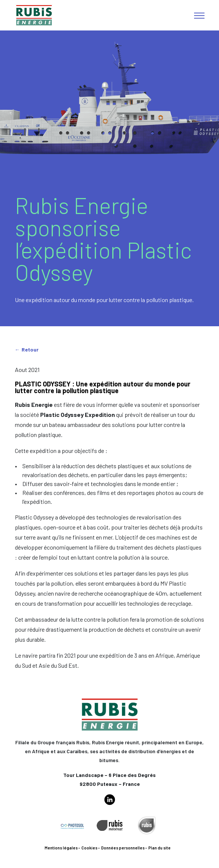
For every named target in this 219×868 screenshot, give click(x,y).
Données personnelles (123, 848)
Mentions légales (61, 848)
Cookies (89, 848)
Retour (30, 349)
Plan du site (160, 848)
